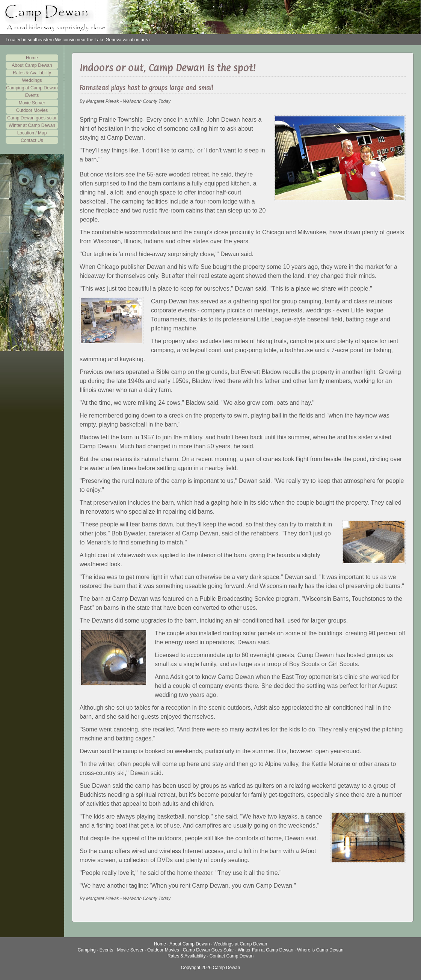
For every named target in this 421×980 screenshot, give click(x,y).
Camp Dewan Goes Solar (208, 950)
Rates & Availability (32, 73)
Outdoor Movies (32, 110)
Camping (87, 950)
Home (32, 58)
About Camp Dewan (32, 65)
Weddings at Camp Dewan (241, 944)
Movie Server (32, 103)
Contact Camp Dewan (232, 956)
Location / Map (32, 133)
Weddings (32, 80)
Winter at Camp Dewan (32, 125)
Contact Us (32, 140)
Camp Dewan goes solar (32, 118)
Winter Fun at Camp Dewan (266, 950)
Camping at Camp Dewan (32, 88)
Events (32, 95)
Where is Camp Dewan (320, 950)
